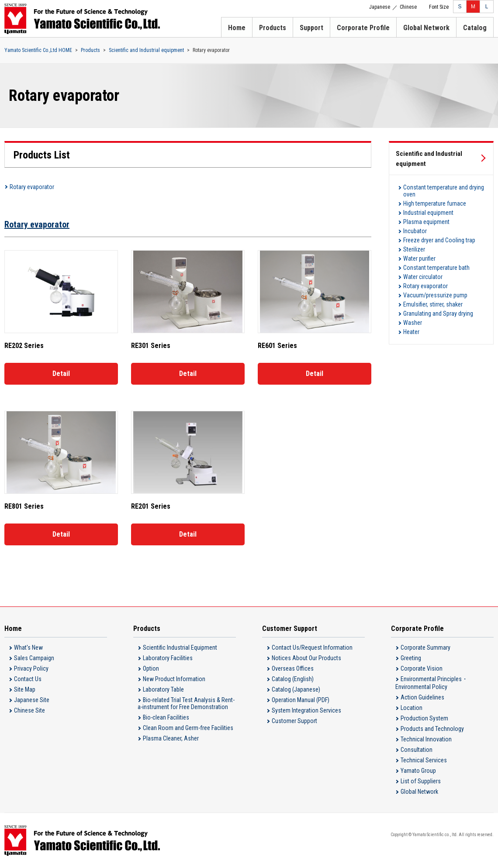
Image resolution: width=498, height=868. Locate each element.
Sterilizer (414, 249)
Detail (61, 374)
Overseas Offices (293, 668)
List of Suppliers (421, 781)
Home (237, 28)
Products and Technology (432, 729)
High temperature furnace (435, 203)
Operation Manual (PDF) (301, 700)
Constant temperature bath (436, 268)
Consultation (417, 750)
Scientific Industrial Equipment (180, 648)
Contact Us (28, 679)
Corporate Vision (422, 668)
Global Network (426, 28)
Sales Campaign (34, 658)
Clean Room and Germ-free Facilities (188, 728)
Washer (413, 323)
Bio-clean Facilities (166, 717)
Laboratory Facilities (168, 658)
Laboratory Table (163, 689)
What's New (28, 648)
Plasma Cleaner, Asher (171, 738)
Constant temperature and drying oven (444, 191)
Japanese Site (32, 700)
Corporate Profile (363, 28)
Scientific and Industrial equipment (146, 50)
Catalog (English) (293, 679)
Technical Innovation (426, 739)
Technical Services (424, 760)
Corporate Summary (425, 648)
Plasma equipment (426, 222)
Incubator (415, 231)
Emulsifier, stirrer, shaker (433, 304)
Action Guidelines (422, 697)
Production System (424, 718)
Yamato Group (418, 771)
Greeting (411, 658)
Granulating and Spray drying (438, 313)
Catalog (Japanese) (296, 689)
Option (151, 668)
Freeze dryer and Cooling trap (439, 240)
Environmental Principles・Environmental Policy (432, 683)
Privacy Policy (31, 668)
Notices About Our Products (306, 658)
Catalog (475, 28)
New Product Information (174, 679)
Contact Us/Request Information (312, 648)
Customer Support (294, 721)
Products (273, 28)
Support (311, 28)
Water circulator (423, 277)
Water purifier (419, 258)
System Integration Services (306, 710)
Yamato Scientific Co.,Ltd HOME (38, 50)
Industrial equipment (428, 213)
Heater (411, 332)
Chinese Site (29, 710)
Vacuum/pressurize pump (435, 295)
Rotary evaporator (32, 187)
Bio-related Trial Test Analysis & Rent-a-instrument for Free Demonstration (186, 703)
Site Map (25, 689)
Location (412, 708)
